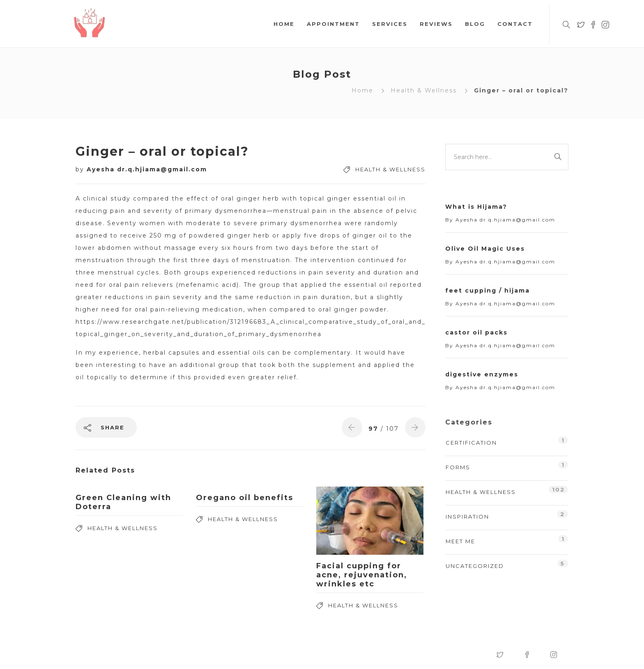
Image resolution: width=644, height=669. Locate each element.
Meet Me (460, 541)
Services (390, 24)
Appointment (333, 24)
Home (284, 24)
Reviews (436, 24)
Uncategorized (475, 566)
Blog (475, 24)
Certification (471, 443)
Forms (458, 467)
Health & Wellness (424, 90)
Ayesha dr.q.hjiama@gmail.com (147, 169)
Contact (515, 24)
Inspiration (467, 517)
